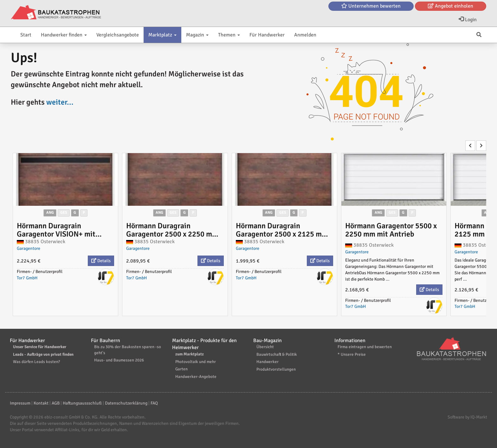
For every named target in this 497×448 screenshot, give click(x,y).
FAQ (154, 403)
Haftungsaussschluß (82, 403)
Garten (181, 369)
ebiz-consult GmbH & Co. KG (71, 417)
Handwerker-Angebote (196, 377)
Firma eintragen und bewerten (365, 347)
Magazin (197, 35)
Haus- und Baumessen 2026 (119, 360)
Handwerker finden (64, 35)
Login (468, 20)
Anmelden (305, 35)
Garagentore (29, 248)
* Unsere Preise (352, 354)
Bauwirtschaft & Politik (277, 354)
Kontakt (41, 403)
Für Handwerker (267, 35)
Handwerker (268, 362)
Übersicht (265, 347)
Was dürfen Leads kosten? (36, 362)
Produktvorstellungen (276, 369)
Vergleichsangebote (118, 35)
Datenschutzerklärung (126, 403)
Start (26, 35)
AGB (56, 403)
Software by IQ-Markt (467, 417)
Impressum (20, 403)
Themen (229, 35)
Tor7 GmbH (27, 278)
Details (101, 261)
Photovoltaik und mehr (196, 362)
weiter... (60, 102)
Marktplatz (162, 35)
